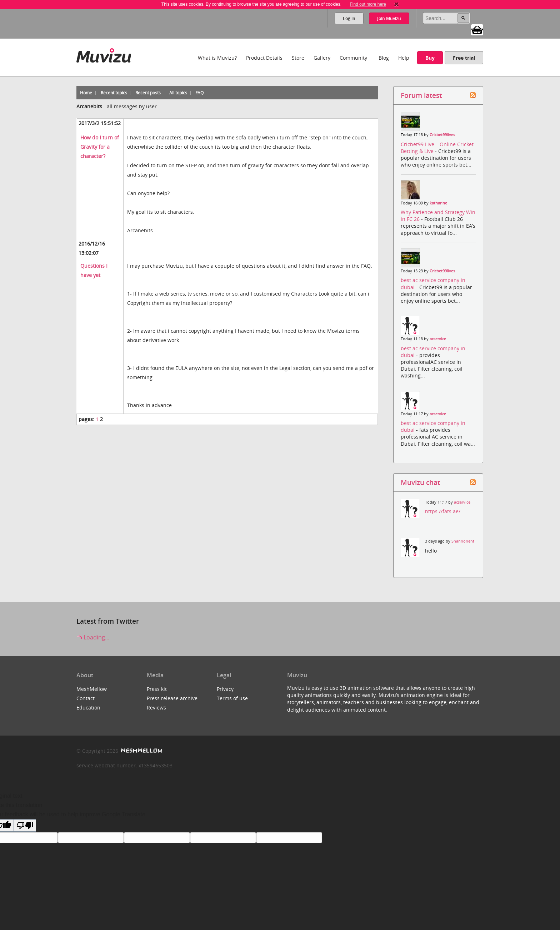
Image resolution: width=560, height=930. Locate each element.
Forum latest (421, 95)
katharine (438, 203)
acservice (438, 339)
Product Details (264, 58)
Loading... (93, 637)
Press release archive (172, 698)
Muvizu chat (420, 482)
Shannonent (463, 541)
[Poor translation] (25, 825)
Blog (384, 58)
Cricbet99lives (442, 135)
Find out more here (368, 4)
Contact (86, 698)
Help (404, 58)
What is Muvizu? (217, 58)
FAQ (199, 93)
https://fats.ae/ (443, 511)
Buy (430, 58)
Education (88, 708)
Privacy (225, 689)
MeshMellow (92, 689)
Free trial (464, 58)
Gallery (322, 58)
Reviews (156, 708)
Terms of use (232, 698)
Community (353, 58)
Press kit (157, 689)
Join (389, 18)
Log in (349, 18)
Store (298, 58)
